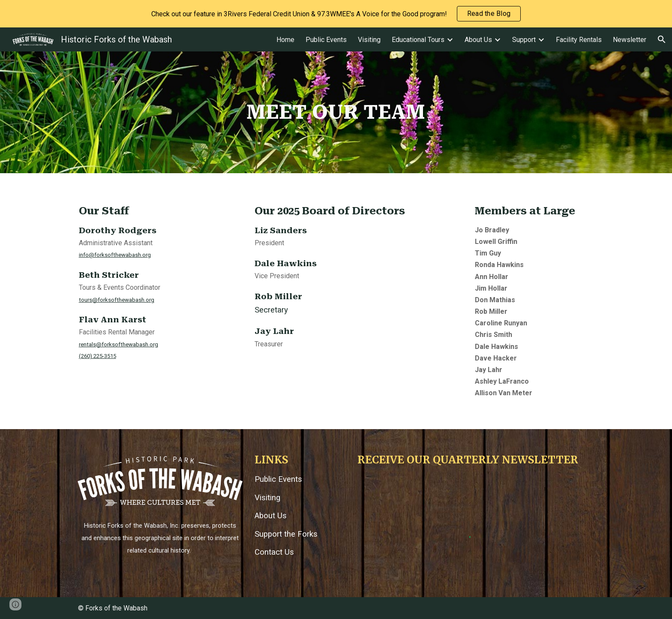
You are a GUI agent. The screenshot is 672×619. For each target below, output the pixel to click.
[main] (336, 112)
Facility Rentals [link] (579, 40)
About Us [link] (478, 40)
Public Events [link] (326, 40)
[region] (336, 14)
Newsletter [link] (630, 40)
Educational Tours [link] (418, 40)
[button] (662, 39)
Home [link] (285, 40)
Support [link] (524, 40)
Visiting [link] (369, 40)
